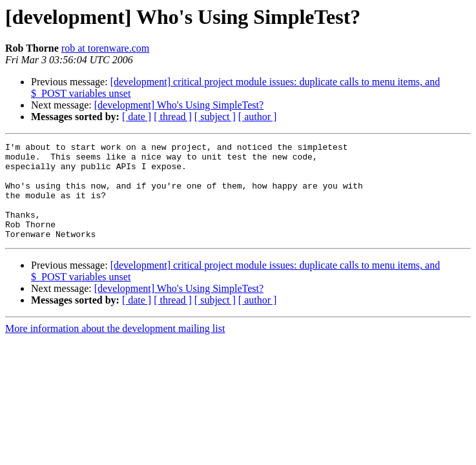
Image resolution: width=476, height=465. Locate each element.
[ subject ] (215, 117)
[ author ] (258, 117)
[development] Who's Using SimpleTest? (179, 105)
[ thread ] (173, 117)
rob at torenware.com (105, 48)
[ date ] (137, 117)
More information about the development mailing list (115, 348)
